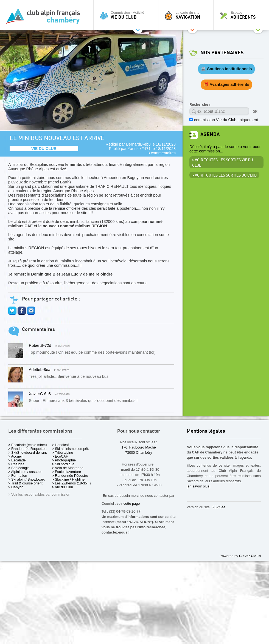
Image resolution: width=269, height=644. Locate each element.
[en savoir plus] (198, 486)
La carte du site (187, 15)
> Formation (18, 476)
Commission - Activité (127, 15)
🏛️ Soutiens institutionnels (226, 69)
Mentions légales (206, 431)
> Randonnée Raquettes (27, 449)
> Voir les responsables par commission (39, 494)
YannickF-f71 (139, 149)
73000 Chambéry (139, 452)
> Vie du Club (62, 487)
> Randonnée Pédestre (70, 476)
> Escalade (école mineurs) (30, 445)
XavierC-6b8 (40, 394)
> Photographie (64, 460)
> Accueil (15, 456)
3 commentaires (162, 153)
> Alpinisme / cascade (25, 472)
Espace (243, 15)
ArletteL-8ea (40, 370)
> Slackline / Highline (68, 479)
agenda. (246, 457)
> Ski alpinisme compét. (71, 449)
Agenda (210, 134)
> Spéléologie (19, 468)
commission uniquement (226, 120)
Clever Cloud (250, 556)
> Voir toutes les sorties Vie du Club (222, 163)
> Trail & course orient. (26, 483)
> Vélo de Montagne (68, 468)
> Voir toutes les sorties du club (224, 175)
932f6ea (219, 507)
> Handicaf (60, 445)
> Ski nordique (63, 464)
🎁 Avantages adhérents (227, 84)
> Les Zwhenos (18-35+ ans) (74, 483)
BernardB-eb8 (138, 144)
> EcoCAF (60, 456)
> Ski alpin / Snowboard (27, 479)
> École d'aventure (66, 472)
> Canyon (16, 487)
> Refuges (16, 464)
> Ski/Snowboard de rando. (30, 452)
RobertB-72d (40, 345)
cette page (132, 503)
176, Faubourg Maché (138, 447)
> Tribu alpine (62, 452)
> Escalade (17, 460)
